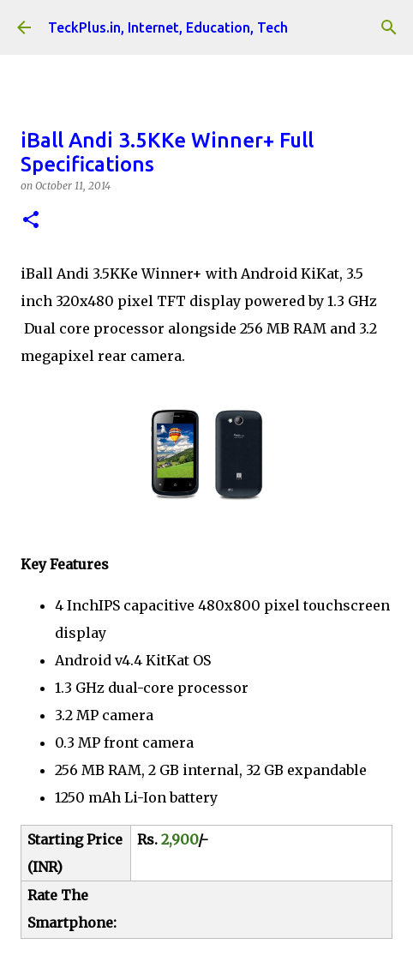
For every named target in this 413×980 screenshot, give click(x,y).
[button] (31, 221)
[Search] (389, 27)
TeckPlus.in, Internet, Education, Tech (168, 27)
